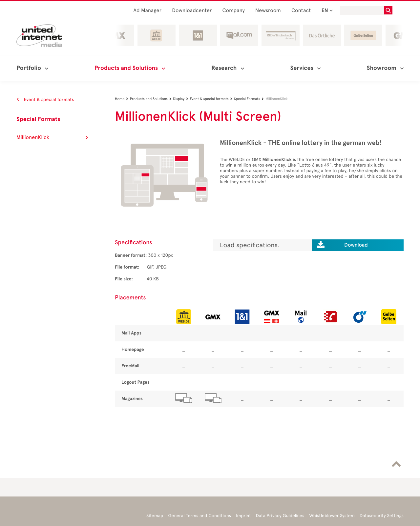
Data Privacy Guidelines (280, 516)
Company (234, 11)
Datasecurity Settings (382, 516)
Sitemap (155, 516)
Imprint (243, 516)
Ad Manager (147, 11)
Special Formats (38, 119)
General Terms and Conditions (199, 516)
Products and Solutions (152, 99)
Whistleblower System (332, 516)
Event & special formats (45, 100)
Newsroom (268, 11)
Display (181, 99)
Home (122, 99)
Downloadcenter (192, 11)
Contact (301, 11)
